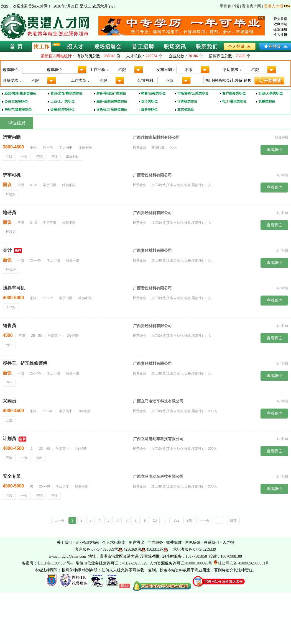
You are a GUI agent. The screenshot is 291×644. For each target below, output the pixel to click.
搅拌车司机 (14, 288)
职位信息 (17, 123)
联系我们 (211, 542)
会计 (7, 250)
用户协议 (136, 542)
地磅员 (9, 213)
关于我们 (65, 542)
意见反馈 (193, 542)
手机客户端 (229, 6)
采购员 (9, 401)
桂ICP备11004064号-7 (56, 563)
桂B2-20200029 (135, 563)
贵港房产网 (251, 6)
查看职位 (274, 150)
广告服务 (155, 542)
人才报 (228, 542)
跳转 (233, 520)
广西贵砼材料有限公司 (152, 175)
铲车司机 (12, 175)
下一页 (204, 520)
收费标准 (174, 542)
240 (189, 520)
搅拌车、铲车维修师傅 (25, 363)
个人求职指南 (114, 542)
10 (155, 520)
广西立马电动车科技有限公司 (158, 401)
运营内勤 (12, 137)
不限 (131, 70)
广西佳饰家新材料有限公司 (156, 137)
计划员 (9, 439)
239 (177, 520)
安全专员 (12, 476)
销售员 (9, 326)
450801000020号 (199, 563)
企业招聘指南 (87, 542)
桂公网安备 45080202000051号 (241, 563)
